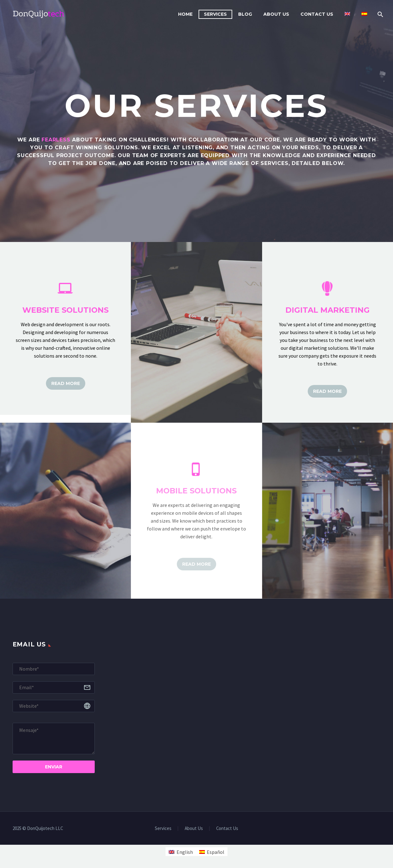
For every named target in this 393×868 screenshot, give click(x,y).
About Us (276, 14)
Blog (245, 14)
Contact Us (317, 14)
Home (185, 14)
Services (215, 14)
